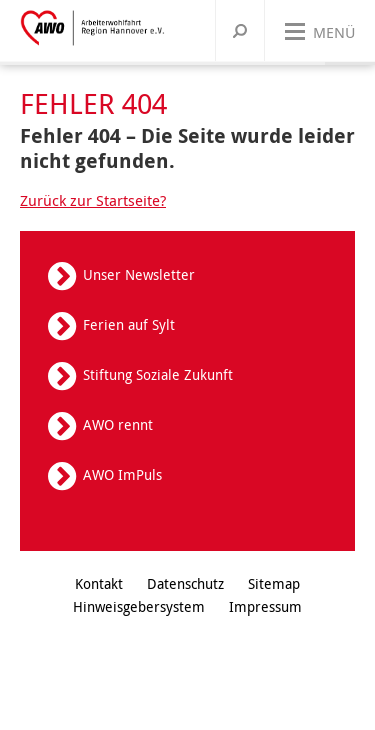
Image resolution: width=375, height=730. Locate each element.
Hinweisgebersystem (139, 606)
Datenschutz (185, 583)
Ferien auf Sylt (129, 324)
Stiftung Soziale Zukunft (158, 374)
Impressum (265, 606)
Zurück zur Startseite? (93, 200)
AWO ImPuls (122, 474)
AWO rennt (118, 424)
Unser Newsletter (139, 274)
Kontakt (99, 583)
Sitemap (274, 583)
